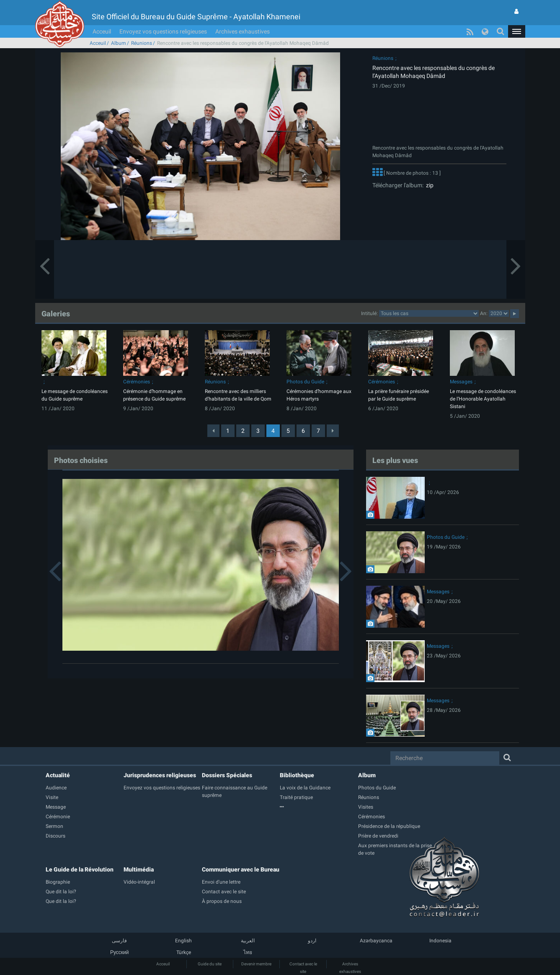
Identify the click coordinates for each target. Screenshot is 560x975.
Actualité (58, 775)
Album (119, 43)
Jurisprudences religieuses (160, 775)
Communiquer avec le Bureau (241, 869)
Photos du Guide (305, 382)
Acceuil (102, 31)
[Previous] (213, 431)
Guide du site (210, 964)
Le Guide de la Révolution (80, 869)
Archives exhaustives (243, 31)
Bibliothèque (297, 775)
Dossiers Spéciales (227, 775)
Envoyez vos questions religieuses (163, 31)
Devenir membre (256, 964)
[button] (516, 31)
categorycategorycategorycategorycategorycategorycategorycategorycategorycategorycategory (429, 313)
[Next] (333, 431)
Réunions (142, 43)
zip (428, 185)
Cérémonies (137, 382)
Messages (461, 382)
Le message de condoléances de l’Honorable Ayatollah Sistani (483, 399)
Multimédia (139, 869)
